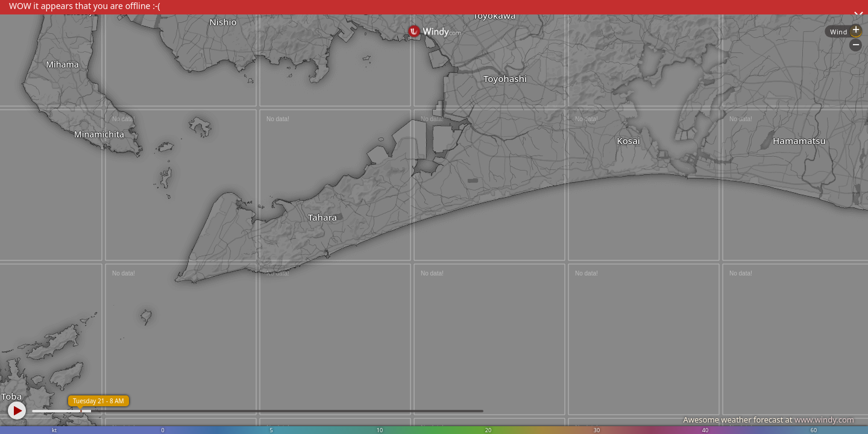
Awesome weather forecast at (769, 420)
